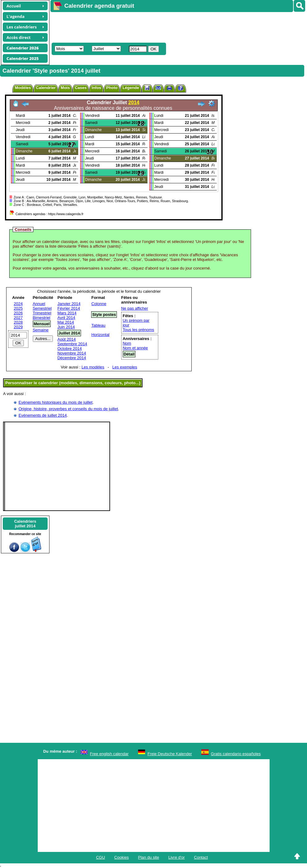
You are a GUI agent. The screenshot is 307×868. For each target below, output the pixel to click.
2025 (18, 308)
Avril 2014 (66, 318)
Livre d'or (176, 857)
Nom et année (135, 348)
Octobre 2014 (70, 349)
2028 (18, 322)
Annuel (39, 304)
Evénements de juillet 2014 (43, 415)
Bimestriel (42, 318)
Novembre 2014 (72, 353)
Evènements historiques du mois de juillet (55, 402)
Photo (112, 88)
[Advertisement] (163, 27)
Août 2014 (67, 339)
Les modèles (93, 367)
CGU (101, 857)
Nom (127, 343)
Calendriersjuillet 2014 (25, 524)
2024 (18, 304)
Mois (65, 88)
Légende (131, 88)
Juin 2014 (66, 327)
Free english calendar (109, 754)
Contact (201, 857)
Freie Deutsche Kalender (170, 754)
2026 (18, 313)
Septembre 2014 (72, 344)
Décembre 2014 (72, 358)
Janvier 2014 (69, 304)
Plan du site (149, 857)
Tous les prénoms (139, 330)
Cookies (122, 857)
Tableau (98, 325)
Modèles (23, 88)
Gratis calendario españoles (236, 754)
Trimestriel (42, 313)
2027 (18, 318)
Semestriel (42, 308)
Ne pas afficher (135, 308)
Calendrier (46, 88)
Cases (81, 88)
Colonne (99, 304)
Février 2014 (69, 308)
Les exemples (125, 367)
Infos (96, 88)
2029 (18, 327)
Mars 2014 (67, 313)
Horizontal (100, 335)
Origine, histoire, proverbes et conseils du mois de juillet (68, 409)
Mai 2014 (66, 322)
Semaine (41, 330)
